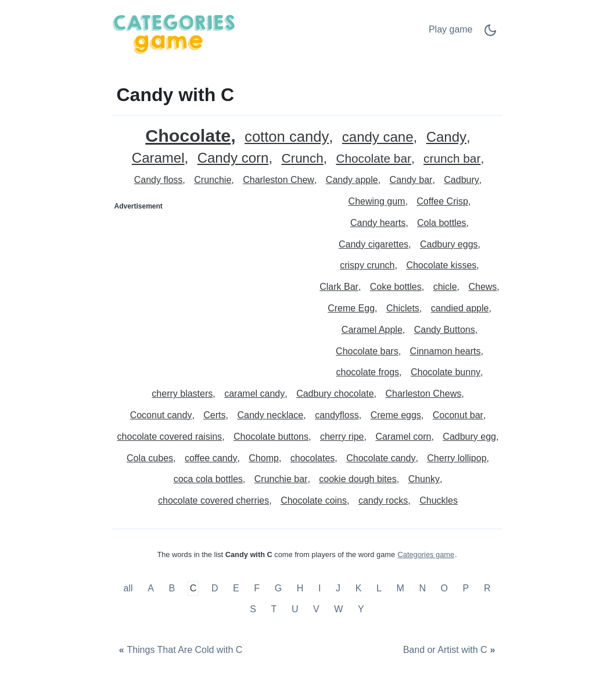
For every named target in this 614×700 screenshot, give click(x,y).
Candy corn (233, 158)
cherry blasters (182, 394)
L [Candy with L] (379, 589)
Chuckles (439, 500)
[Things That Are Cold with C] (179, 650)
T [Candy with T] (274, 609)
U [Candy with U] (295, 609)
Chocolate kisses (441, 265)
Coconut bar (458, 415)
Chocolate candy (381, 458)
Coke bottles (396, 287)
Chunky (424, 479)
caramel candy (254, 394)
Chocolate (188, 136)
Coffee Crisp (442, 201)
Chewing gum (377, 201)
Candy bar (411, 180)
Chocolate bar (373, 159)
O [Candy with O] (444, 589)
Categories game (426, 554)
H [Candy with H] (300, 589)
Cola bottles (442, 223)
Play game (451, 29)
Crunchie (213, 180)
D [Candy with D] (215, 589)
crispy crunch (367, 265)
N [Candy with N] (422, 589)
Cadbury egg (469, 437)
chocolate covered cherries (213, 500)
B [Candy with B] (172, 589)
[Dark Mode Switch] (490, 34)
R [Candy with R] (487, 589)
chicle (445, 287)
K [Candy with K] (359, 589)
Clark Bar (339, 287)
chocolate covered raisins (170, 437)
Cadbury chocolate (335, 394)
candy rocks (383, 500)
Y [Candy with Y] (361, 609)
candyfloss (337, 415)
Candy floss (159, 180)
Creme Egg (351, 308)
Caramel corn (403, 437)
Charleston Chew (279, 180)
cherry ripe (342, 437)
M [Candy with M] (400, 589)
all (130, 589)
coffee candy (211, 458)
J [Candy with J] (338, 589)
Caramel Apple (372, 330)
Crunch (303, 159)
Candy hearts (378, 223)
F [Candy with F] (257, 589)
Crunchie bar (281, 479)
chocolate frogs (368, 372)
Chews (482, 287)
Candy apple (352, 180)
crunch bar (452, 159)
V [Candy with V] (316, 609)
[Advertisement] (210, 288)
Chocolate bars (367, 351)
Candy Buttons (445, 330)
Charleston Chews (423, 394)
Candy (446, 137)
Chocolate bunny (446, 372)
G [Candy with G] (278, 589)
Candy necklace (270, 415)
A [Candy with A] (151, 589)
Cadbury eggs (449, 244)
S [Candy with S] (253, 609)
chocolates (313, 458)
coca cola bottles (208, 479)
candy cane (378, 137)
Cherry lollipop (457, 458)
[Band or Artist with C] (450, 650)
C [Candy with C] (193, 589)
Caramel (158, 158)
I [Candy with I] (319, 589)
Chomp (264, 458)
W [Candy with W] (338, 609)
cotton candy (287, 137)
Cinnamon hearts (446, 351)
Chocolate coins (314, 500)
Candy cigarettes (374, 244)
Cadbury (461, 180)
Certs (214, 415)
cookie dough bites (358, 479)
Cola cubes (150, 458)
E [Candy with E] (236, 589)
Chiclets (403, 308)
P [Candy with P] (466, 589)
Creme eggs (396, 415)
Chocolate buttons (271, 437)
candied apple (460, 308)
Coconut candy (161, 415)
